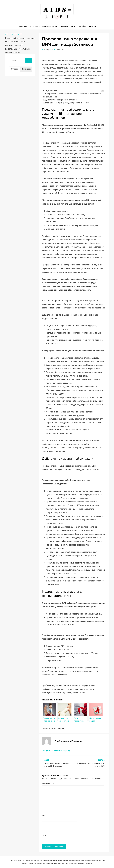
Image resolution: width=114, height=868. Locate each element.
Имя (44, 815)
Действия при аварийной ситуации (61, 100)
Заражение (53, 729)
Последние (26, 69)
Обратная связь (68, 26)
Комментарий (48, 784)
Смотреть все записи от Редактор (56, 751)
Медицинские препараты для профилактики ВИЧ (67, 103)
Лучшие (14, 69)
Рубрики (34, 26)
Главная (23, 26)
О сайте (82, 26)
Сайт (44, 836)
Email (45, 825)
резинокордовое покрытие (14, 34)
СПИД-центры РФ (49, 26)
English (93, 26)
